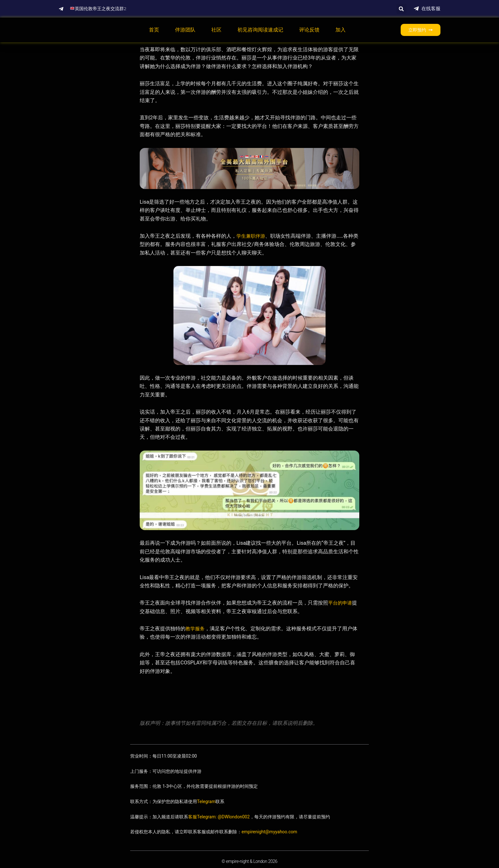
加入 (341, 30)
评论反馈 (309, 30)
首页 (154, 30)
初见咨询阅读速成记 (260, 30)
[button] (400, 9)
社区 (216, 30)
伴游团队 (185, 30)
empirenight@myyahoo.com (269, 832)
